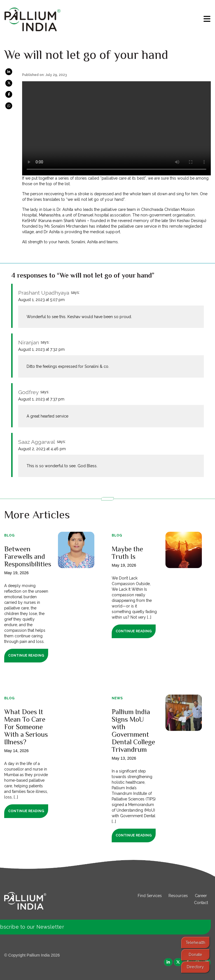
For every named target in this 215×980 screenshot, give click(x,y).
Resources (178, 896)
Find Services (150, 896)
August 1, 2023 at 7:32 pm (41, 349)
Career (201, 896)
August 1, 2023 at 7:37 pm (41, 399)
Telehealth (195, 942)
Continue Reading (26, 655)
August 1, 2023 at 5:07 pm (41, 300)
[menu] (207, 19)
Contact (201, 903)
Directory (195, 967)
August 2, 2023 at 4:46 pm (42, 449)
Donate (195, 954)
